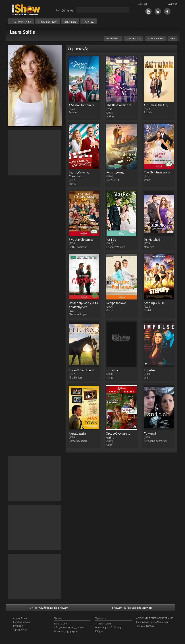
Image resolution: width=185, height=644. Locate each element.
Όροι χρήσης (20, 630)
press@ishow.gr (159, 622)
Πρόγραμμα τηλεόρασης (109, 627)
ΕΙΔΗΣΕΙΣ (70, 22)
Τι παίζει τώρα (103, 624)
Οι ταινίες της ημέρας (66, 631)
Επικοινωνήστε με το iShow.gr (49, 608)
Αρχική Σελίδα (21, 618)
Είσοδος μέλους (22, 622)
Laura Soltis (22, 32)
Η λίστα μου (61, 624)
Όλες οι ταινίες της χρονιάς (69, 627)
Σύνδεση (143, 4)
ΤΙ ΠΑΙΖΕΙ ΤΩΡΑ (48, 22)
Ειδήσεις (100, 631)
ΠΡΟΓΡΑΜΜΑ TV (21, 22)
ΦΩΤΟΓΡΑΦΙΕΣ (156, 38)
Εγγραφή (172, 4)
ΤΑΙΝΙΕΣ (89, 22)
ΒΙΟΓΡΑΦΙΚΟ (113, 38)
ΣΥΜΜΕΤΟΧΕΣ (134, 38)
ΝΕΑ (173, 38)
